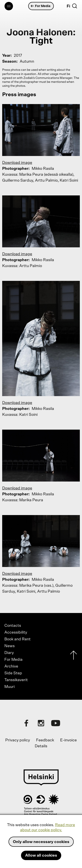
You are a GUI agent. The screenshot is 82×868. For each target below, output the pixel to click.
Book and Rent (17, 639)
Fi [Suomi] (68, 6)
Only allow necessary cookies (41, 842)
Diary (9, 653)
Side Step (13, 673)
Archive (11, 666)
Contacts (13, 626)
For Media (41, 6)
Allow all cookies (41, 856)
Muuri (10, 687)
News (10, 646)
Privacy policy (18, 740)
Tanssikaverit (16, 680)
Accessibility (16, 632)
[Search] (75, 6)
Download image (17, 163)
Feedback (45, 740)
